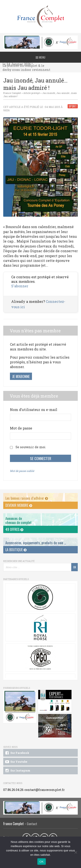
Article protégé (32, 93)
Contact (32, 824)
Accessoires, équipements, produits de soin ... (36, 543)
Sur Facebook (17, 753)
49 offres (14, 529)
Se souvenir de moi (31, 447)
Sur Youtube (16, 762)
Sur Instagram (17, 771)
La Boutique (16, 550)
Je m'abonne (21, 376)
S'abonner (20, 286)
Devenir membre (19, 505)
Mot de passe (21, 428)
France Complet (12, 93)
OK (42, 862)
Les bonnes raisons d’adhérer (27, 498)
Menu (40, 57)
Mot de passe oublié (22, 471)
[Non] (76, 852)
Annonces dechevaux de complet (18, 520)
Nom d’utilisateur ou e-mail (34, 410)
